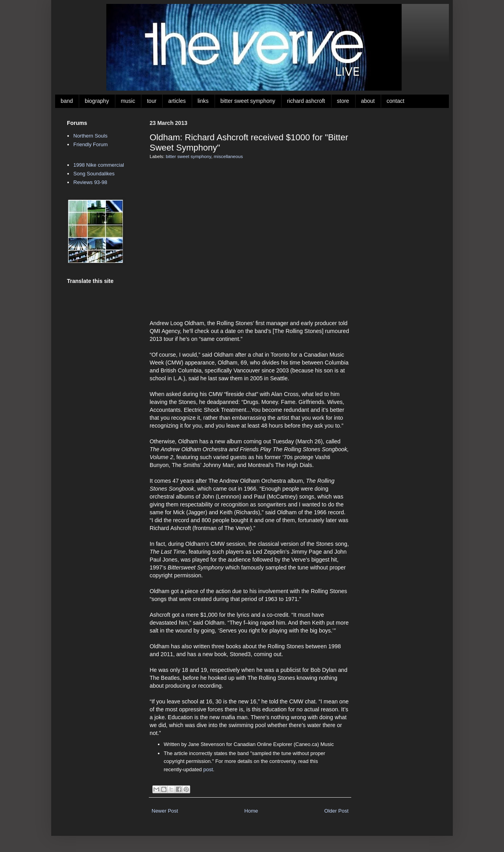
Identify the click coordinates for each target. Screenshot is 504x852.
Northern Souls (90, 136)
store (343, 101)
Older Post (336, 811)
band (67, 101)
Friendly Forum (90, 144)
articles (177, 101)
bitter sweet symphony (248, 101)
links (203, 101)
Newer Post (165, 811)
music (128, 101)
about (368, 101)
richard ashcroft (306, 101)
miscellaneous (228, 156)
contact (396, 101)
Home (251, 811)
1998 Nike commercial (99, 165)
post (208, 769)
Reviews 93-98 (90, 182)
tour (152, 101)
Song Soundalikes (94, 174)
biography (97, 101)
